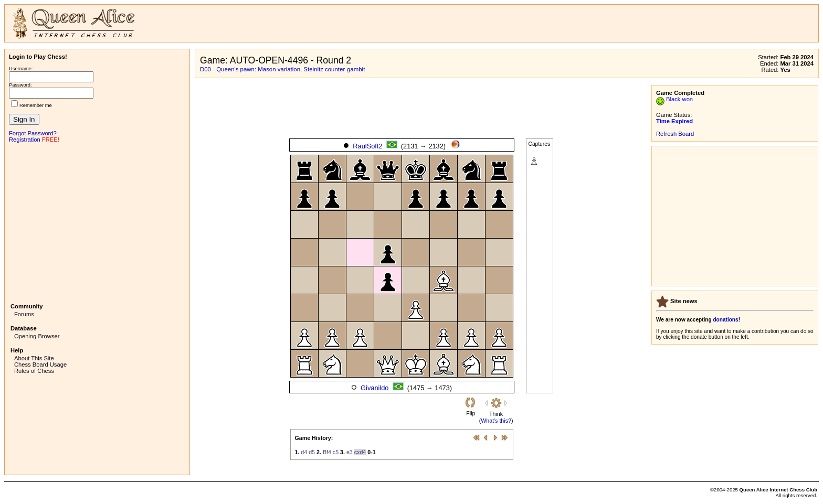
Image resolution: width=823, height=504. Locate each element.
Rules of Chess (34, 371)
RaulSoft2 (367, 146)
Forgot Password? (33, 133)
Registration (25, 140)
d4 (304, 452)
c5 (336, 452)
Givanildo (374, 388)
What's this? (496, 421)
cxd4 (360, 452)
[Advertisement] (97, 222)
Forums (24, 314)
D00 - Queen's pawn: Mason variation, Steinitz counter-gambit (282, 69)
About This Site (34, 358)
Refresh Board (675, 134)
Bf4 (327, 452)
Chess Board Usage (40, 364)
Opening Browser (37, 336)
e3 (350, 452)
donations (725, 320)
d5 (312, 452)
